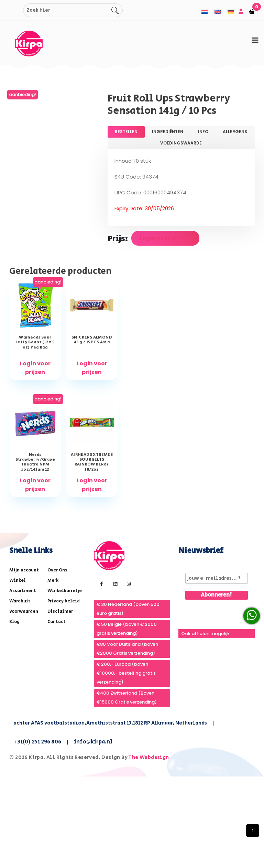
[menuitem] (205, 12)
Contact (57, 622)
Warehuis (20, 601)
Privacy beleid (64, 601)
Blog (14, 622)
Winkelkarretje (65, 591)
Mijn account (24, 570)
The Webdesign (148, 757)
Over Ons (57, 570)
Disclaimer (60, 612)
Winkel (18, 581)
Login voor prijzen (165, 238)
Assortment (23, 591)
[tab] (255, 40)
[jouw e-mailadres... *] (217, 578)
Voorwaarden (24, 612)
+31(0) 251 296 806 (37, 742)
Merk (53, 581)
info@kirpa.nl (93, 742)
